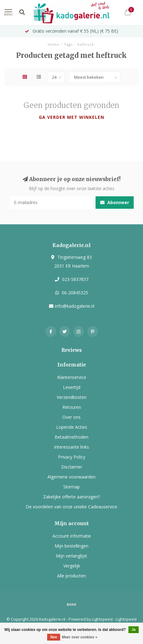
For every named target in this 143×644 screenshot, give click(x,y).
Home (54, 44)
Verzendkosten (72, 397)
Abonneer (115, 202)
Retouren (72, 407)
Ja (134, 630)
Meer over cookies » (80, 637)
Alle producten (71, 576)
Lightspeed (102, 619)
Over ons (71, 417)
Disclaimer (72, 467)
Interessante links (71, 447)
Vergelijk (72, 566)
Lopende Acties (72, 427)
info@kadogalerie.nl (75, 306)
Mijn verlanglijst (71, 556)
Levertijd (72, 387)
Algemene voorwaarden (71, 477)
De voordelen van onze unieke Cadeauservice (71, 507)
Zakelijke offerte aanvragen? (71, 497)
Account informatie (72, 536)
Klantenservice (72, 377)
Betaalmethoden (71, 437)
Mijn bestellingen (71, 546)
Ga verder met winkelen (71, 117)
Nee (54, 637)
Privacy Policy (72, 457)
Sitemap (71, 487)
